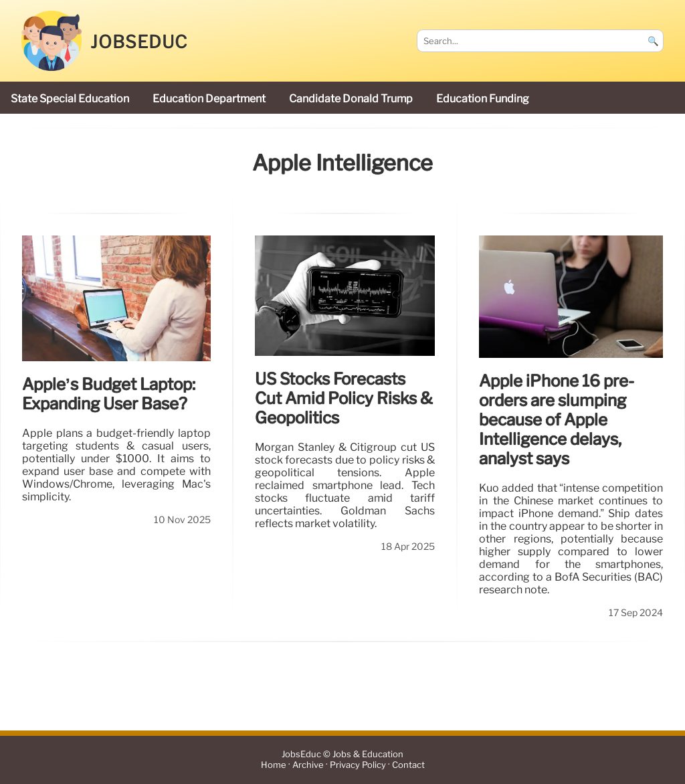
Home (274, 766)
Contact (408, 766)
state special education (70, 99)
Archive (308, 766)
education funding (483, 99)
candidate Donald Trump (351, 99)
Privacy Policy (358, 766)
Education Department (209, 99)
